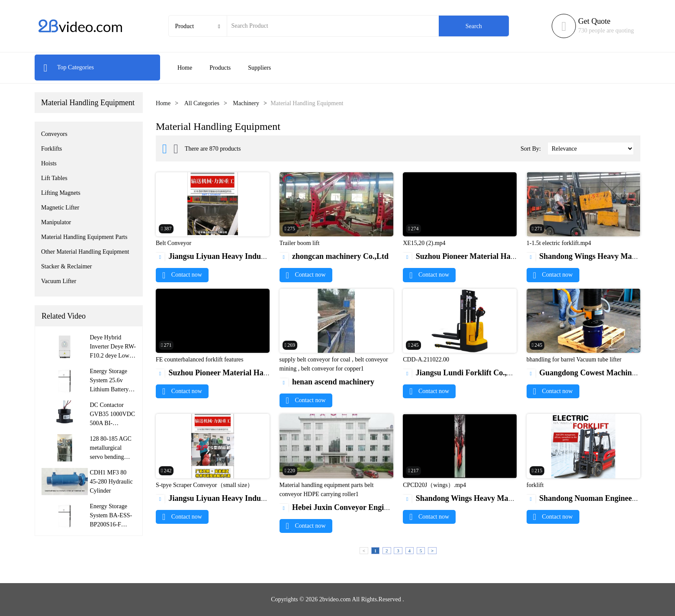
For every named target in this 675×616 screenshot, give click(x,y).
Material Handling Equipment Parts (84, 237)
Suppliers (259, 68)
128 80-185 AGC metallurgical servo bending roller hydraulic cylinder (111, 457)
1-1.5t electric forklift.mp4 (559, 243)
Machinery (246, 103)
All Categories (202, 103)
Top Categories (69, 67)
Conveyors (54, 134)
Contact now (182, 275)
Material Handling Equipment (88, 103)
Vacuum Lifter (59, 281)
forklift (535, 485)
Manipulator (56, 222)
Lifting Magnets (61, 193)
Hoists (49, 163)
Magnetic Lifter (60, 208)
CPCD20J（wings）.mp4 (434, 485)
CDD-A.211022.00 (426, 360)
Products (220, 68)
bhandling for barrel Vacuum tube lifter (574, 360)
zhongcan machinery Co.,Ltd (334, 256)
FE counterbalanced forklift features (200, 360)
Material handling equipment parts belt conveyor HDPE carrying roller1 (327, 490)
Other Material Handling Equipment (85, 252)
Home (185, 68)
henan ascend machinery (327, 382)
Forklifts (51, 149)
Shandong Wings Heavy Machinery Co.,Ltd (482, 498)
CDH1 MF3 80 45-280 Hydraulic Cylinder (111, 482)
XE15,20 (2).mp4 (424, 243)
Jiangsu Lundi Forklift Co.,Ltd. (462, 373)
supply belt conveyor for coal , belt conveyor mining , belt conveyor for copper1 (334, 364)
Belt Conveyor (174, 243)
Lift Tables (54, 178)
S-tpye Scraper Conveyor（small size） (204, 485)
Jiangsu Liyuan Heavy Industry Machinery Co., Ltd (249, 256)
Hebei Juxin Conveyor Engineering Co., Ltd (359, 507)
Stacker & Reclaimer (66, 266)
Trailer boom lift (300, 243)
